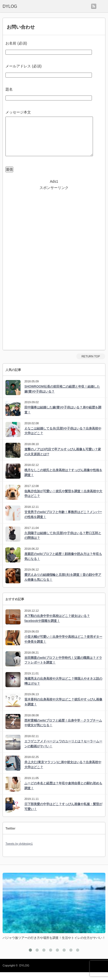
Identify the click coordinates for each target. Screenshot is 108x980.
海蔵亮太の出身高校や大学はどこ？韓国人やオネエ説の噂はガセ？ (63, 689)
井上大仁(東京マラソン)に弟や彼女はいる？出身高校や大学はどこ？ (63, 772)
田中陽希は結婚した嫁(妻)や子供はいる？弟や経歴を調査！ (63, 418)
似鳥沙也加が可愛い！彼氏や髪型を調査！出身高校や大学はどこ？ (63, 501)
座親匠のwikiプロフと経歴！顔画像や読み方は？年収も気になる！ (63, 564)
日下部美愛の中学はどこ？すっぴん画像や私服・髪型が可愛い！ (63, 814)
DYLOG (24, 973)
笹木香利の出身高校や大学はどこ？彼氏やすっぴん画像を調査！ (63, 710)
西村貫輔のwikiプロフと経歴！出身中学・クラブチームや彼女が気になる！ (63, 731)
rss (94, 6)
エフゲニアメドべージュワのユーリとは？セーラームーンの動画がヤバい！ (63, 752)
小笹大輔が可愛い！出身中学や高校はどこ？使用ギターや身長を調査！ (63, 647)
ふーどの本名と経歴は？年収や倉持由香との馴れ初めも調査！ (63, 794)
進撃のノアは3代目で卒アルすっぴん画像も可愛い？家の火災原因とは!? (63, 460)
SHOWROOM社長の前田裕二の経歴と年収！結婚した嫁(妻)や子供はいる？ (62, 397)
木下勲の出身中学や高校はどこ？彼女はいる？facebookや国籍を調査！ (57, 626)
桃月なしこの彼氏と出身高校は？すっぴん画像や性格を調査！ (63, 480)
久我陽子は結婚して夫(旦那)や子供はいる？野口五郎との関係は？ (63, 543)
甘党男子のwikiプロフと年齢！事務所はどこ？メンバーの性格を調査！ (63, 522)
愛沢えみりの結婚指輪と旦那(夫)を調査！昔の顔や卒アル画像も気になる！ (63, 585)
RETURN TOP (91, 364)
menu (102, 6)
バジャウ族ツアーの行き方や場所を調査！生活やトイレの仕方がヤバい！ (54, 946)
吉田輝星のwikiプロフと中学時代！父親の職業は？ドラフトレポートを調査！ (63, 668)
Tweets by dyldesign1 (19, 851)
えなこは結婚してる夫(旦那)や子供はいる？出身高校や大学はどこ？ (63, 439)
